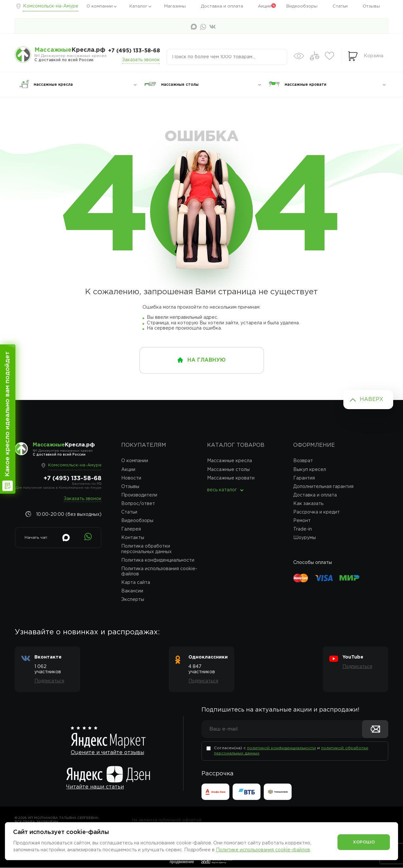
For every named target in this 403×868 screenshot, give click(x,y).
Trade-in (303, 529)
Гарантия (304, 478)
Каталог (138, 6)
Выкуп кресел (310, 470)
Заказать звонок (141, 60)
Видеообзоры (302, 6)
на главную (207, 360)
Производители (139, 495)
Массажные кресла (230, 461)
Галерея (131, 529)
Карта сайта (136, 583)
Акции (265, 6)
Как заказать (308, 504)
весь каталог (222, 490)
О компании (100, 6)
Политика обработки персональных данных (146, 549)
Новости (131, 478)
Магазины (175, 6)
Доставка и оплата (222, 6)
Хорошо (364, 841)
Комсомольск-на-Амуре (51, 6)
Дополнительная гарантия (323, 487)
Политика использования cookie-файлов (159, 571)
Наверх (372, 399)
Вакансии (132, 591)
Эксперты (133, 600)
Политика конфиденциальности (158, 560)
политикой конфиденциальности (281, 748)
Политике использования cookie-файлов (263, 850)
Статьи (340, 6)
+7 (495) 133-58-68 (134, 51)
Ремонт (302, 521)
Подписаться (49, 681)
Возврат (303, 461)
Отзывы (371, 6)
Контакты (133, 538)
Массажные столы (228, 470)
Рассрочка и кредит (317, 512)
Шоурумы (305, 538)
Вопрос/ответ (138, 504)
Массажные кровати (231, 478)
